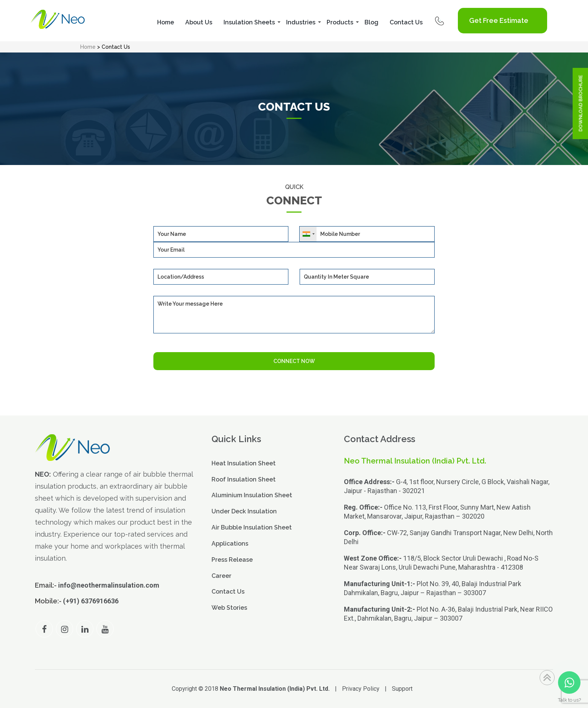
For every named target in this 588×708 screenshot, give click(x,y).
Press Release (232, 560)
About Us (199, 22)
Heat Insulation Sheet (244, 463)
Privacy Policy (361, 689)
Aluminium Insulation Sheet (252, 495)
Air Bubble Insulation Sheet (252, 527)
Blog (371, 22)
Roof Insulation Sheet (244, 479)
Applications (230, 544)
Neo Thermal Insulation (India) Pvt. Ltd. (275, 689)
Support (402, 689)
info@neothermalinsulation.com (109, 585)
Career (221, 576)
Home (166, 22)
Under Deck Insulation (244, 511)
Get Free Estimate (499, 20)
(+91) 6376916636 (91, 601)
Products (340, 22)
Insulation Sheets (249, 22)
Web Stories (229, 608)
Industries (301, 22)
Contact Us (406, 22)
